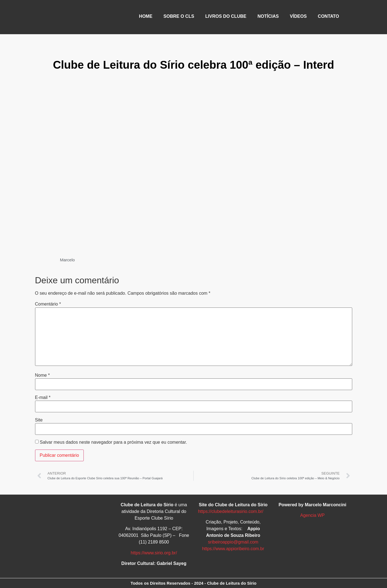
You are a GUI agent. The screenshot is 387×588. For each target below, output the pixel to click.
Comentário (48, 304)
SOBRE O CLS (179, 16)
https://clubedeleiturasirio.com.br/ (231, 511)
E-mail (43, 398)
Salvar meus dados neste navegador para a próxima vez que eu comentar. (113, 442)
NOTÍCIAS (268, 16)
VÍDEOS (298, 16)
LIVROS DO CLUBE (226, 16)
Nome (42, 375)
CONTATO (328, 16)
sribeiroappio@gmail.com (233, 542)
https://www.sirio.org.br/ (154, 553)
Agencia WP (312, 515)
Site (39, 420)
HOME (146, 16)
